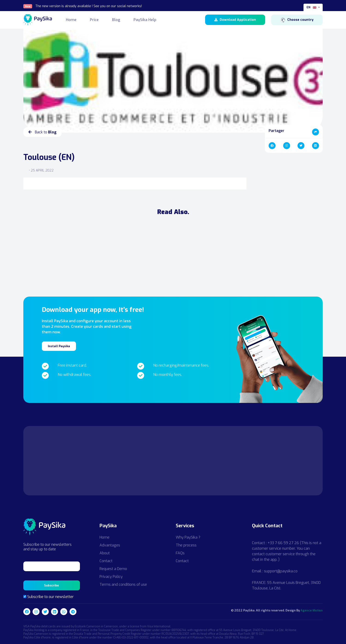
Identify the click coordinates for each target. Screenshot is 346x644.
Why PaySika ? (188, 537)
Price (94, 20)
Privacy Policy (111, 577)
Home (71, 20)
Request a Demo (113, 569)
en (312, 7)
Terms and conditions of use (123, 584)
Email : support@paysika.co (275, 571)
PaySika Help (145, 20)
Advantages (110, 545)
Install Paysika (59, 346)
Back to (42, 132)
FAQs (180, 553)
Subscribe (52, 585)
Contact (106, 561)
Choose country (297, 20)
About (105, 553)
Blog (116, 20)
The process (186, 545)
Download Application (235, 20)
